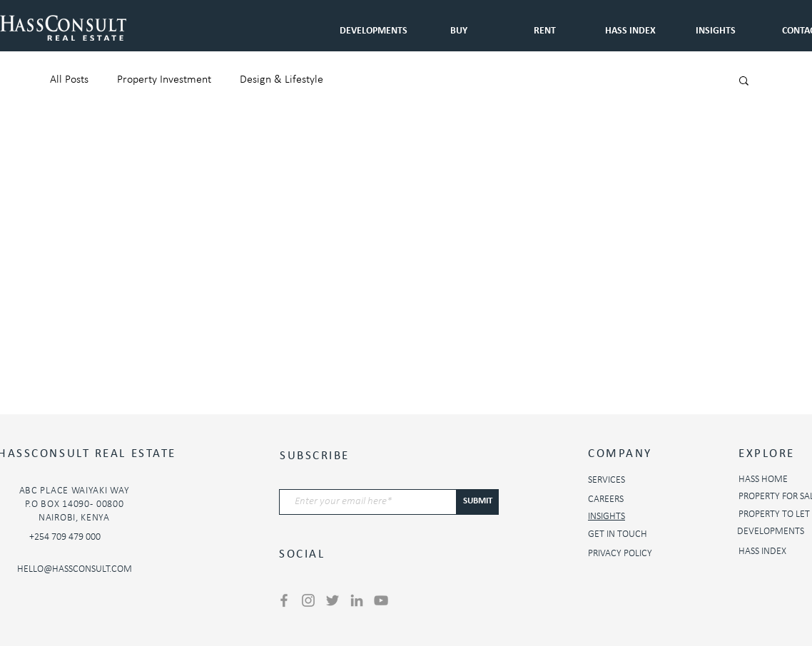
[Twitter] (333, 600)
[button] (544, 25)
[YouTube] (381, 600)
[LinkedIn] (357, 600)
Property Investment (164, 80)
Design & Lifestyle (281, 80)
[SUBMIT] (478, 502)
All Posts (69, 80)
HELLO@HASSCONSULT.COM (75, 569)
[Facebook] (284, 600)
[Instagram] (308, 600)
